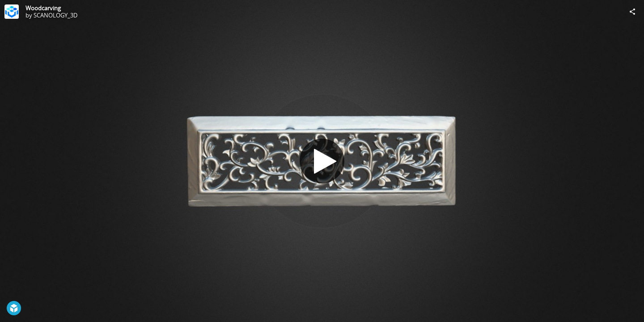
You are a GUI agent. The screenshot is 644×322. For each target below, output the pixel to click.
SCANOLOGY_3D (55, 15)
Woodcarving (43, 8)
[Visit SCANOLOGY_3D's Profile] (12, 12)
